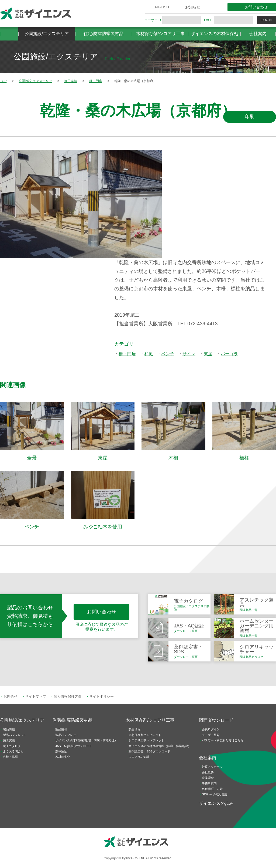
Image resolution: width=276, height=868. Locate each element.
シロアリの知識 (139, 757)
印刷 (250, 117)
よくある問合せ (13, 751)
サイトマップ (36, 696)
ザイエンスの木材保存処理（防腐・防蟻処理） (86, 740)
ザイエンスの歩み (216, 803)
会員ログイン (211, 729)
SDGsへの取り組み (215, 794)
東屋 (208, 354)
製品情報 (9, 729)
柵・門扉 (127, 354)
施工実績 (9, 740)
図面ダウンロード (216, 720)
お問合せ (11, 696)
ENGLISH (161, 7)
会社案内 (258, 34)
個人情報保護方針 (68, 696)
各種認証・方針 (212, 789)
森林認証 (61, 751)
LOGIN (266, 20)
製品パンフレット (15, 735)
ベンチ (168, 354)
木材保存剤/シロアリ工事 (160, 34)
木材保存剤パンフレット (145, 735)
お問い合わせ (256, 7)
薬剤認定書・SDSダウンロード (149, 751)
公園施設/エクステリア (47, 34)
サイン (189, 354)
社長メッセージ (212, 767)
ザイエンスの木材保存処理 (215, 36)
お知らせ (193, 7)
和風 (149, 354)
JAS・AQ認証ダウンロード (73, 746)
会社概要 (208, 772)
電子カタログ (12, 746)
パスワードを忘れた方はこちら (223, 740)
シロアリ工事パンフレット (146, 740)
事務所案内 (209, 783)
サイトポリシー (101, 696)
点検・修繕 (10, 757)
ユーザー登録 (211, 735)
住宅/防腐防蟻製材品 (103, 34)
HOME (9, 34)
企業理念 (208, 778)
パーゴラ (229, 354)
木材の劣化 (63, 757)
